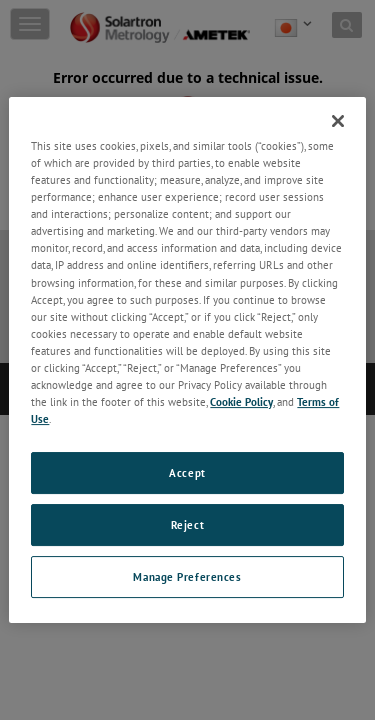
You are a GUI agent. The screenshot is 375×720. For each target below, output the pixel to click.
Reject (187, 524)
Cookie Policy (241, 401)
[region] (187, 360)
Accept (187, 472)
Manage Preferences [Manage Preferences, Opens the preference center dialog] (187, 576)
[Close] (338, 121)
